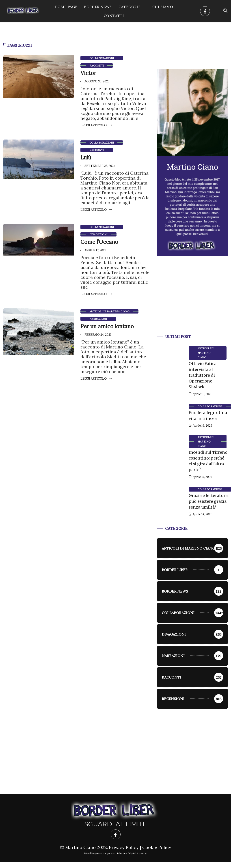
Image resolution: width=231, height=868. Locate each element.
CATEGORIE (132, 7)
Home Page (66, 7)
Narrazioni (98, 319)
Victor (88, 73)
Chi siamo (163, 7)
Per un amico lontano (107, 326)
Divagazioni (98, 234)
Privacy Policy (124, 847)
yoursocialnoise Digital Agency (127, 853)
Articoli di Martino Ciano (109, 312)
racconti (97, 66)
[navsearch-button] (226, 11)
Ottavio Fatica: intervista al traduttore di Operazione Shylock (203, 375)
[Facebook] (205, 11)
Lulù (86, 158)
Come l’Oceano (99, 242)
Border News (98, 7)
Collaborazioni (102, 58)
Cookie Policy (157, 847)
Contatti (114, 16)
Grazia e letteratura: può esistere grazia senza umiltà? (209, 501)
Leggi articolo (96, 125)
